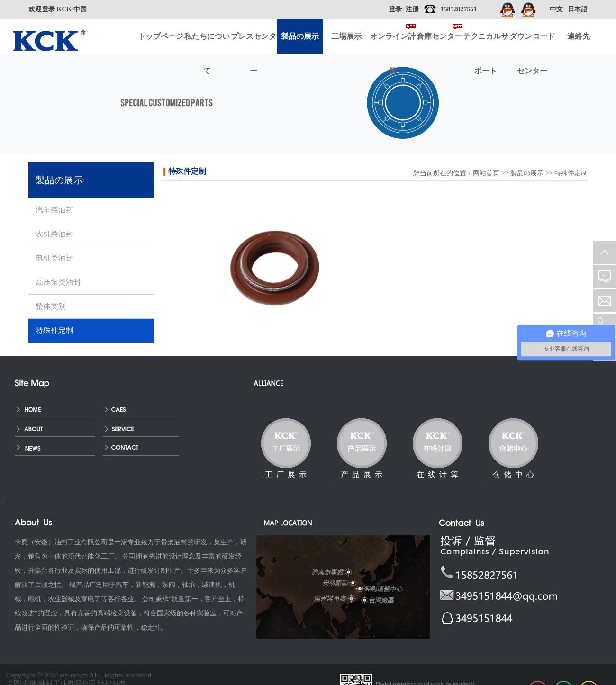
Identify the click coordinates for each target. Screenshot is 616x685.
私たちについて (207, 43)
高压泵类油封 (58, 282)
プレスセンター (254, 43)
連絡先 (579, 36)
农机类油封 (54, 234)
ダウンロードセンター (532, 43)
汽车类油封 (54, 210)
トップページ (161, 36)
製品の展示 (527, 173)
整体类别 (51, 306)
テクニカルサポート (486, 43)
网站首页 (486, 173)
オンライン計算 (393, 43)
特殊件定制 (571, 173)
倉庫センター (439, 36)
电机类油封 (54, 258)
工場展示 (346, 36)
